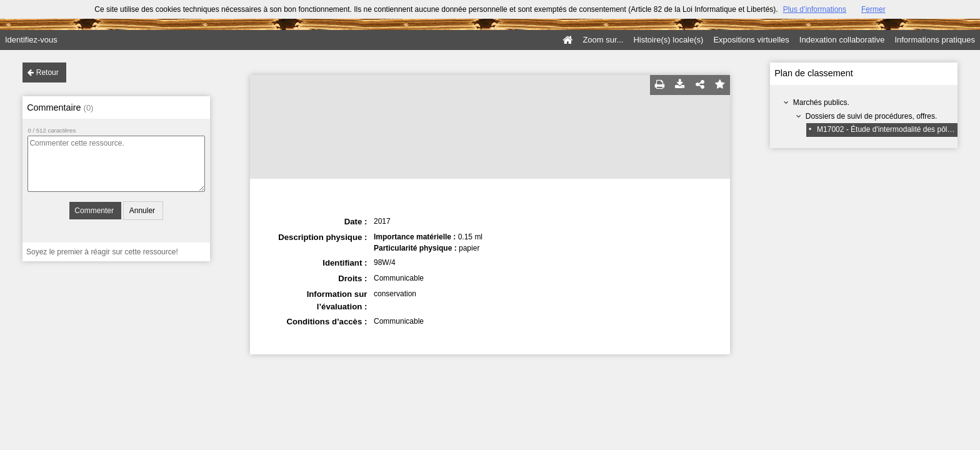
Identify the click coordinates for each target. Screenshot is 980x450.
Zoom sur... (603, 40)
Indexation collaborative (842, 40)
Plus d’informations (815, 9)
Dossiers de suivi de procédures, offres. (872, 116)
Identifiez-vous (31, 40)
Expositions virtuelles (751, 40)
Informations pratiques (935, 40)
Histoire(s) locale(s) (668, 40)
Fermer (873, 9)
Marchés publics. (821, 102)
